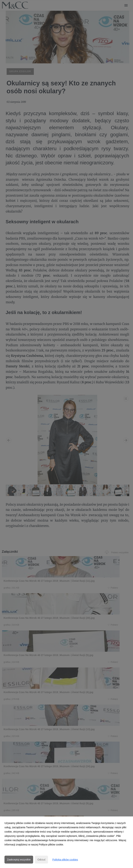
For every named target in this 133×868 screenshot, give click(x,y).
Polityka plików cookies (65, 860)
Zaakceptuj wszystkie (19, 860)
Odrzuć (41, 860)
